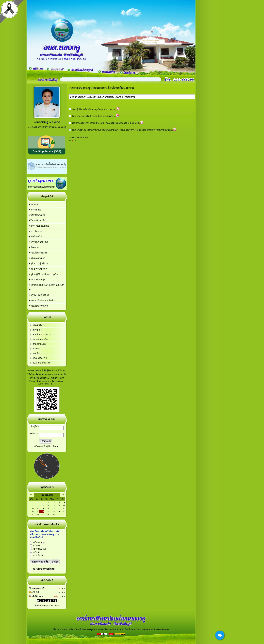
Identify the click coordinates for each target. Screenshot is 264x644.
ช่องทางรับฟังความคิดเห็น (42, 300)
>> (63, 494)
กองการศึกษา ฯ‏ (40, 358)
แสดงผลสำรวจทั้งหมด (44, 569)
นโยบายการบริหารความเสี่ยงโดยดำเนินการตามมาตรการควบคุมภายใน (105, 123)
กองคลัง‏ (36, 349)
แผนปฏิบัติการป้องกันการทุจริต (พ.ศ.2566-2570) (94, 109)
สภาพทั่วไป (35, 210)
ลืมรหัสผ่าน (54, 446)
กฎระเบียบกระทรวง (39, 226)
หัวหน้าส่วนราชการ (42, 335)
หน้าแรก (34, 204)
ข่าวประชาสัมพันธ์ (39, 242)
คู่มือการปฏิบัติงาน (38, 263)
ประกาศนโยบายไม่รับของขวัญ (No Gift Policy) (93, 116)
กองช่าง (36, 353)
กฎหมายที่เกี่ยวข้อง (39, 295)
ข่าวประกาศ (36, 231)
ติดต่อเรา (34, 247)
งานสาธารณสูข (37, 280)
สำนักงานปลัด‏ (39, 344)
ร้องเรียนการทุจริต (38, 306)
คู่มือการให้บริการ (38, 269)
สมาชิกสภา (38, 330)
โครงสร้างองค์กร (38, 220)
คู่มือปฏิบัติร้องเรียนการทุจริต (43, 274)
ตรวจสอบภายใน (40, 339)
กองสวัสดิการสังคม (41, 363)
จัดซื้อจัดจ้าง (36, 237)
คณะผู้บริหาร (39, 325)
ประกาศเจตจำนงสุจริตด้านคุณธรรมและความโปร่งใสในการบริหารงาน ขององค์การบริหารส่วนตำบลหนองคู (122, 130)
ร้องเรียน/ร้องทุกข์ (38, 253)
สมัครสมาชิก (41, 446)
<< (31, 494)
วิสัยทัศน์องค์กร (37, 215)
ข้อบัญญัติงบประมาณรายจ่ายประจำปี (47, 287)
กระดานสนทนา (37, 258)
